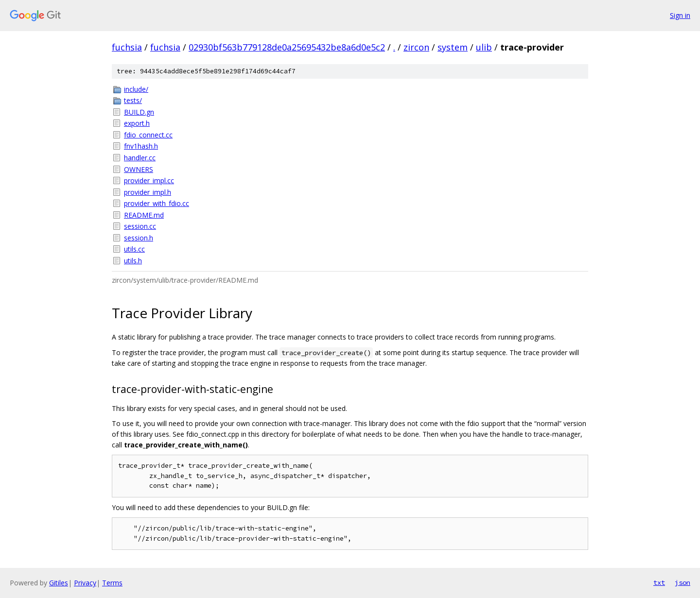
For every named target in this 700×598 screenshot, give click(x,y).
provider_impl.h (148, 192)
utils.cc (134, 249)
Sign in (680, 15)
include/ (136, 89)
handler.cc (140, 158)
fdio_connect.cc (148, 135)
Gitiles (59, 583)
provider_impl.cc (149, 180)
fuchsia (127, 47)
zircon (416, 47)
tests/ (133, 100)
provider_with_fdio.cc (157, 203)
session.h (139, 238)
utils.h (133, 261)
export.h (137, 123)
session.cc (140, 226)
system (453, 47)
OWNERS (139, 169)
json (682, 582)
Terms (112, 583)
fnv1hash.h (141, 146)
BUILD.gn (139, 112)
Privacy (85, 583)
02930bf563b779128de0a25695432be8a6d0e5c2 (287, 47)
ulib (484, 47)
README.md (144, 215)
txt (659, 582)
